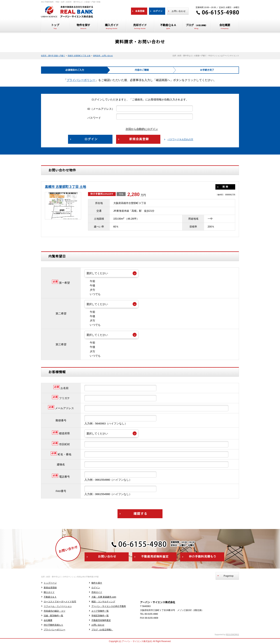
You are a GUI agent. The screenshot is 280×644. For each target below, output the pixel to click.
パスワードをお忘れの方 (180, 139)
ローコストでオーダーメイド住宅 (60, 602)
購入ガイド (49, 592)
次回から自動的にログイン (139, 129)
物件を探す (97, 583)
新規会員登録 (50, 588)
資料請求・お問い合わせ (103, 56)
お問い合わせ (98, 625)
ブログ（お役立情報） (102, 630)
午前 (90, 281)
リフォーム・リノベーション (58, 606)
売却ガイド (97, 592)
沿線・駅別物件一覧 (53, 616)
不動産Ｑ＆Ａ (50, 597)
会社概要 (48, 620)
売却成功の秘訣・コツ (55, 611)
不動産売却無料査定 (101, 620)
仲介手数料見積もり (53, 625)
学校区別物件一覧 (100, 616)
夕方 (90, 290)
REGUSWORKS (232, 635)
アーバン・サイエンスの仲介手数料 (109, 606)
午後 (90, 285)
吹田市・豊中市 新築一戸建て (53, 56)
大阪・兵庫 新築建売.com (104, 597)
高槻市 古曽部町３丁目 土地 (79, 56)
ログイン (96, 588)
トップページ (50, 583)
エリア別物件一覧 (100, 611)
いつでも (92, 294)
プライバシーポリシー (81, 80)
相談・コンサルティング (103, 602)
